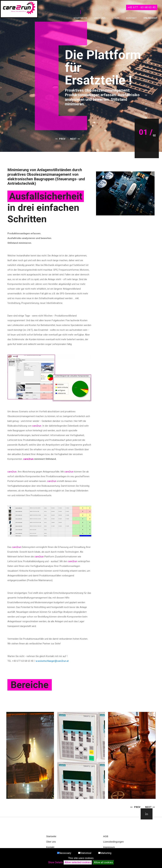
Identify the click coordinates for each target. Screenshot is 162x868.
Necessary (65, 853)
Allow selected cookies (78, 862)
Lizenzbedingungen (113, 842)
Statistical (86, 853)
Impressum (109, 847)
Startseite (80, 18)
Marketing (106, 853)
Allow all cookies (103, 862)
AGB (106, 836)
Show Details (55, 862)
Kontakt (131, 18)
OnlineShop (150, 18)
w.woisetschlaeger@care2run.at (52, 661)
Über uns (100, 18)
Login (116, 18)
